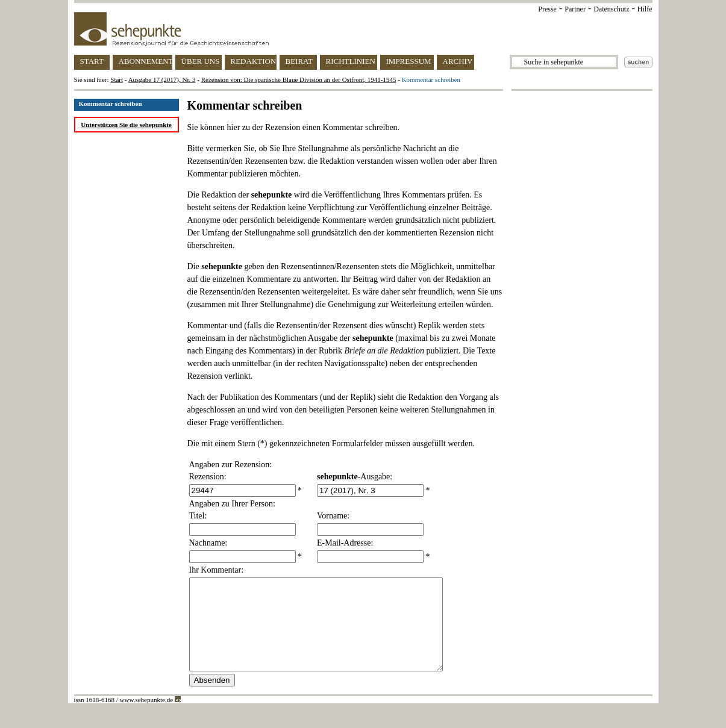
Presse (547, 9)
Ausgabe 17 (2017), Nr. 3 (162, 79)
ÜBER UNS (201, 61)
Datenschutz (611, 9)
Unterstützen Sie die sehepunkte (126, 125)
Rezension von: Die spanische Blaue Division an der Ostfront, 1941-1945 (299, 79)
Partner (575, 9)
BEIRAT (299, 61)
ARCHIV (458, 61)
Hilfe (645, 9)
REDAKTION (254, 61)
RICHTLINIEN (351, 61)
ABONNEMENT (146, 61)
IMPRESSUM (409, 61)
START (92, 61)
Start (117, 79)
